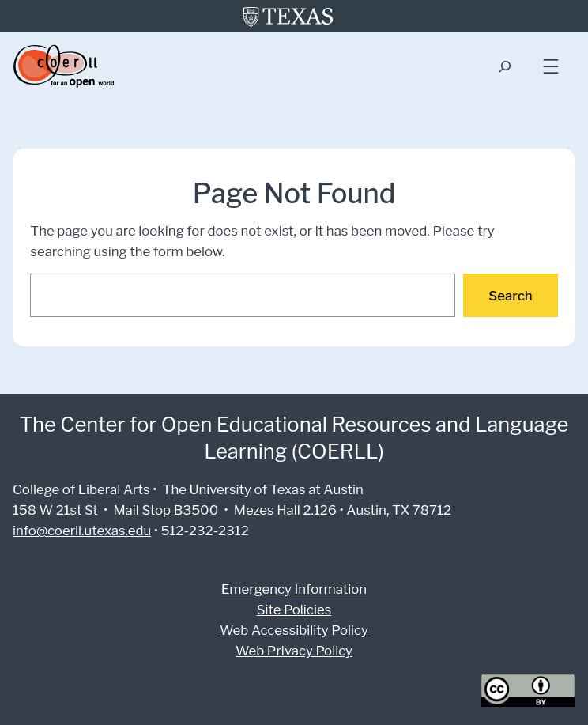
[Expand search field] (505, 67)
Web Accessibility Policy (294, 630)
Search (512, 295)
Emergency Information (294, 589)
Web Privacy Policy (294, 650)
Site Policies (294, 609)
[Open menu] (551, 66)
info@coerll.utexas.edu (80, 530)
